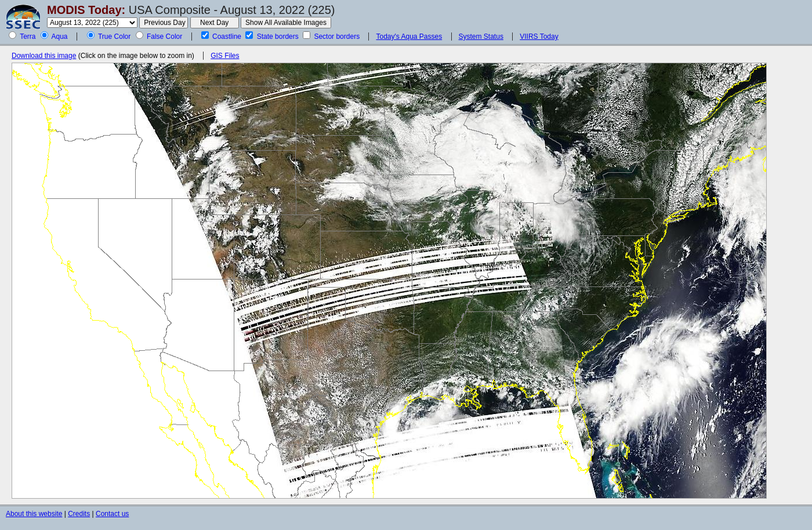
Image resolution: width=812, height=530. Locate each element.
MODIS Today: (86, 10)
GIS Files (225, 56)
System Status (481, 37)
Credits (79, 514)
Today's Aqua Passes (409, 37)
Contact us (112, 514)
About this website (34, 514)
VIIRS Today (539, 37)
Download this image (44, 56)
